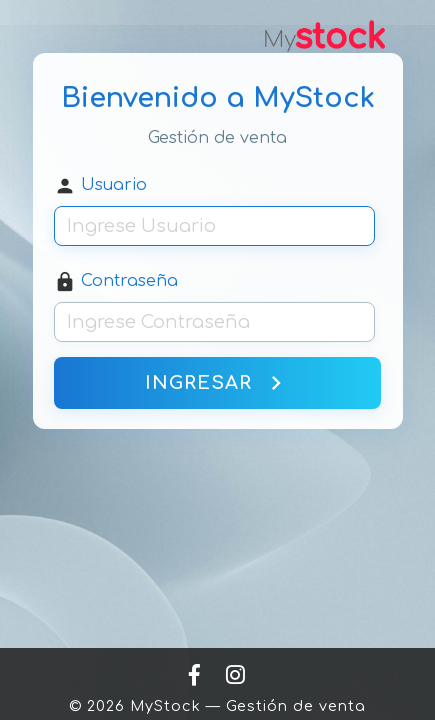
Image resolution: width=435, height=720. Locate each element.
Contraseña (116, 282)
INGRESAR (217, 383)
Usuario (100, 186)
